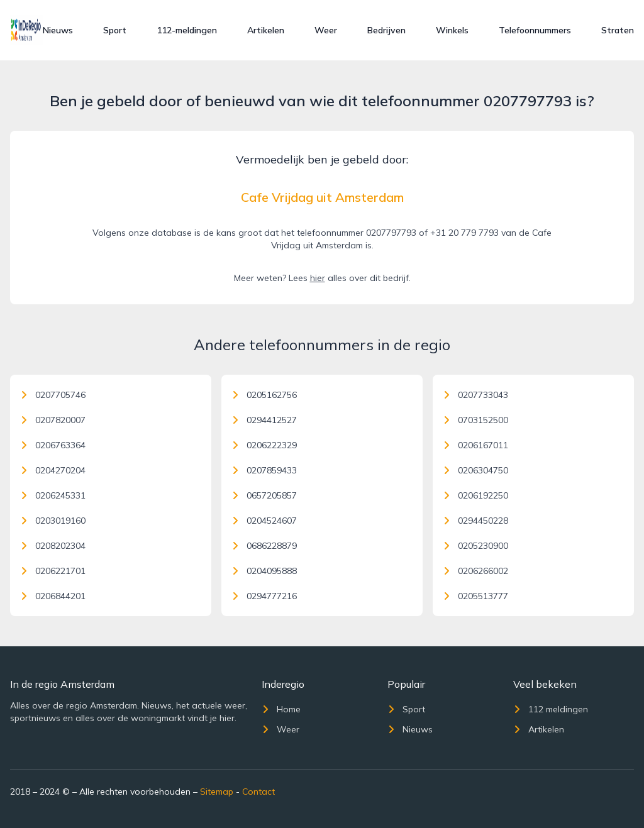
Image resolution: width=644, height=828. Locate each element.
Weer (326, 30)
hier (318, 278)
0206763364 (53, 445)
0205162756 (264, 395)
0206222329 (264, 445)
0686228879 (264, 546)
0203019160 (53, 521)
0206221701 (53, 571)
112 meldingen (551, 709)
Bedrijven (386, 30)
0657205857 (264, 495)
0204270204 (53, 470)
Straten (618, 30)
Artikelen (266, 30)
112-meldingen (187, 30)
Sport (115, 30)
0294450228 (475, 521)
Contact (258, 792)
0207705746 (53, 395)
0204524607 (264, 521)
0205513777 (475, 596)
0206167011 (475, 445)
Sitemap (217, 792)
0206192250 (475, 495)
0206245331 (53, 495)
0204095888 (264, 571)
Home (281, 709)
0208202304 (53, 546)
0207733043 (475, 395)
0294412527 (264, 420)
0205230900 (475, 546)
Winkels (452, 30)
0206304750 (475, 470)
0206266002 (475, 571)
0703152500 (475, 420)
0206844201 (53, 596)
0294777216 (264, 596)
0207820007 (53, 420)
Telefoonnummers (535, 30)
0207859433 (264, 470)
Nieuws (58, 30)
